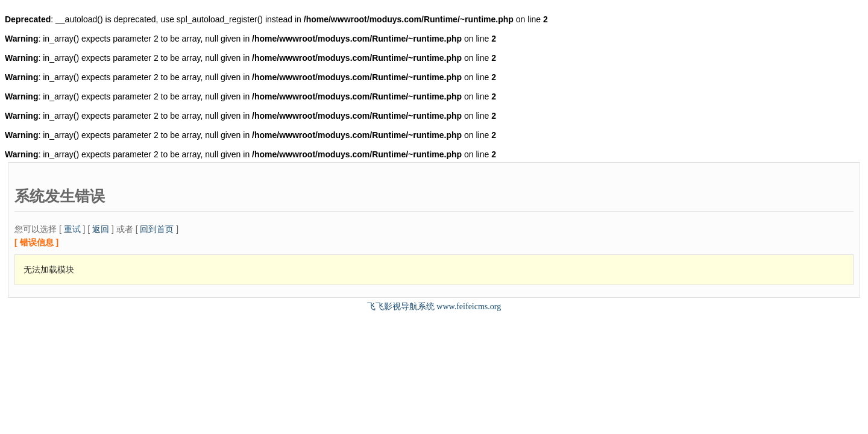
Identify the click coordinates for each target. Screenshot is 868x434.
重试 (72, 229)
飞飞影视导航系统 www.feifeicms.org (434, 307)
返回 (101, 229)
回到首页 (157, 229)
